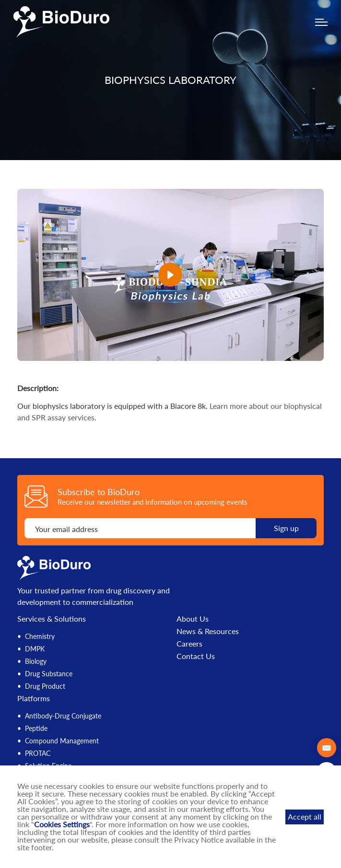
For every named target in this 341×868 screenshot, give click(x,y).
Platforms (34, 698)
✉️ (327, 747)
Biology (36, 661)
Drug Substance (49, 674)
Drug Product (45, 686)
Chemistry (40, 636)
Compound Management (62, 741)
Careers (189, 644)
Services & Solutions (52, 619)
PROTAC (38, 753)
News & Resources (208, 631)
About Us (193, 619)
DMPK (35, 649)
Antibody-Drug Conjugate (63, 716)
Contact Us (196, 656)
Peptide (36, 728)
